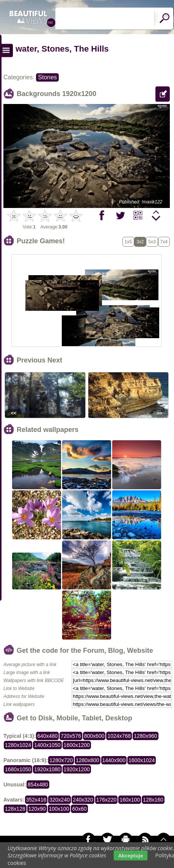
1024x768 (119, 736)
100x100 (59, 809)
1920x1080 (47, 769)
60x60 (79, 809)
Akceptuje (131, 855)
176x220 (107, 800)
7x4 (164, 242)
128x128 (15, 809)
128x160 (153, 800)
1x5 (128, 242)
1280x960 (146, 736)
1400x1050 (47, 745)
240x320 (83, 800)
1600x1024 (142, 760)
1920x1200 (77, 769)
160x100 (130, 800)
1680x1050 (18, 769)
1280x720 (61, 760)
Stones (47, 77)
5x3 (152, 242)
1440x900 (114, 760)
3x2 (140, 242)
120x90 (37, 809)
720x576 (71, 736)
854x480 (38, 785)
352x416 (36, 800)
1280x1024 (18, 745)
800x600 (94, 736)
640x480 (47, 736)
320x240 (60, 800)
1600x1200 (77, 745)
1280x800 (88, 760)
